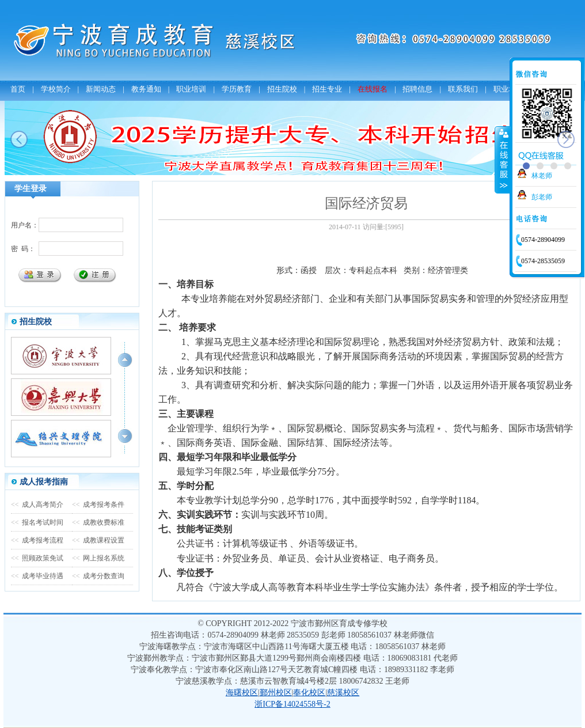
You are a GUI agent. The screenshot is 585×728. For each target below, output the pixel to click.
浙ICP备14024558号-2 (292, 704)
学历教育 (237, 89)
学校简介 (56, 89)
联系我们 (463, 89)
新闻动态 (101, 89)
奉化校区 (309, 693)
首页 (18, 89)
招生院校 (282, 89)
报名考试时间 (37, 522)
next (566, 139)
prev (19, 139)
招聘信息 (417, 89)
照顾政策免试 (37, 558)
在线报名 (373, 89)
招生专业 (327, 89)
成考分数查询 (98, 576)
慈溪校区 (343, 693)
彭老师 (542, 197)
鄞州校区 (276, 693)
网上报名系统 (98, 558)
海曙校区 (242, 693)
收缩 (503, 160)
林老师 (542, 176)
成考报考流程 (37, 540)
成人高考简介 (37, 505)
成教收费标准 (98, 522)
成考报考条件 (98, 505)
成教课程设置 (98, 540)
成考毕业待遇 (37, 576)
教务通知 (146, 89)
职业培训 (191, 89)
